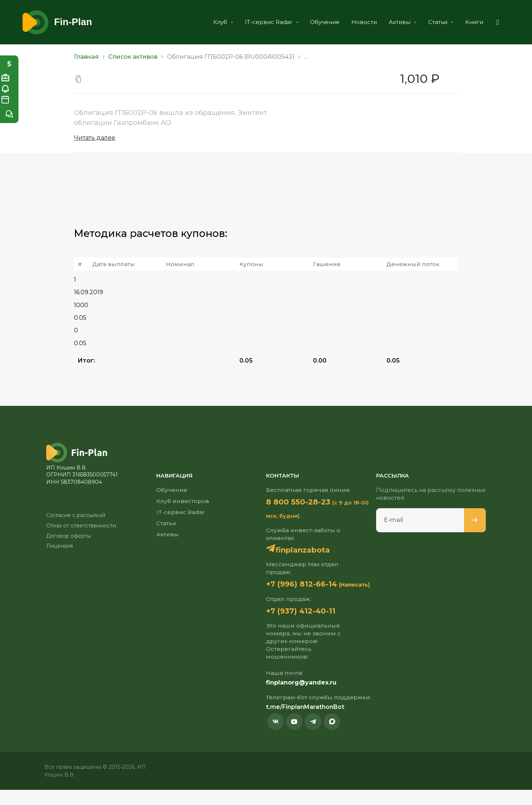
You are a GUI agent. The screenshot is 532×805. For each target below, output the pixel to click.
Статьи (428, 22)
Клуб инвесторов (183, 501)
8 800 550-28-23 (305, 502)
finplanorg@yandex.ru (301, 698)
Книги (462, 22)
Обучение (312, 22)
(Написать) (282, 599)
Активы (390, 22)
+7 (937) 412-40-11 (307, 625)
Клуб (211, 22)
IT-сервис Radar (259, 22)
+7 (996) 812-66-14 (308, 585)
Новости (352, 22)
